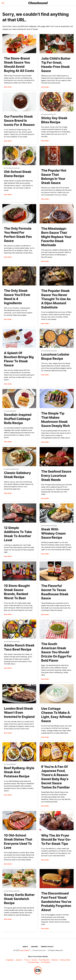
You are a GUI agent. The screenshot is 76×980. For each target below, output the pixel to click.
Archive (34, 947)
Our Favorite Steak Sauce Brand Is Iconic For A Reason (19, 121)
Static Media (24, 950)
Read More (8, 87)
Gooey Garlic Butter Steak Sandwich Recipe (19, 899)
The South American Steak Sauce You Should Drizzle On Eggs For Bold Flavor (56, 652)
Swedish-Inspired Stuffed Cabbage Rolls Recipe (18, 419)
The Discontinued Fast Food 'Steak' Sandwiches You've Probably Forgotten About (56, 902)
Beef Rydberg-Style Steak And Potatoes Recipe (19, 772)
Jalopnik (19, 960)
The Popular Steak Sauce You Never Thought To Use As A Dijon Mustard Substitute (56, 299)
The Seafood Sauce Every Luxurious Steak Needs (56, 476)
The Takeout (46, 962)
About (25, 947)
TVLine (27, 960)
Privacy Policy (47, 947)
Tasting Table (65, 960)
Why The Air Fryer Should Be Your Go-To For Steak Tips (56, 840)
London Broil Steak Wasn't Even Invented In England (19, 713)
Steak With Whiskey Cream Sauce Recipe (53, 533)
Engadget (10, 960)
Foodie (34, 960)
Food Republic (44, 960)
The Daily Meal (33, 962)
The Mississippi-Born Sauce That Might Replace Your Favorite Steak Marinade (56, 237)
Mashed (55, 960)
